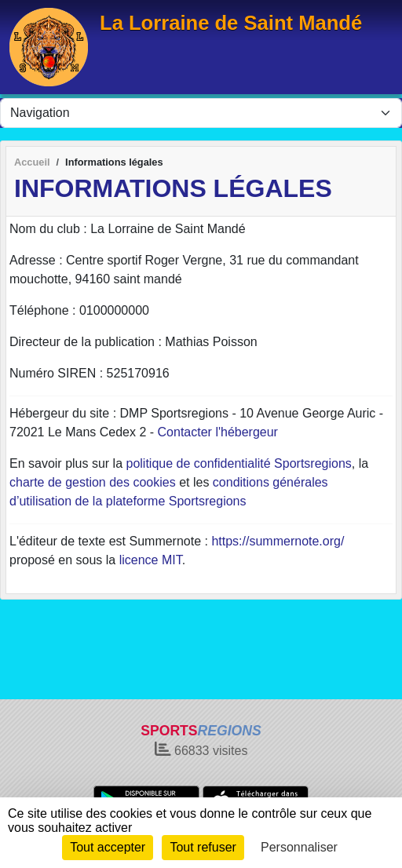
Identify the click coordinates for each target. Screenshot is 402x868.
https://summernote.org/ (278, 541)
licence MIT (151, 560)
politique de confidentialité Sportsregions (239, 463)
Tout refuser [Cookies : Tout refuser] (203, 847)
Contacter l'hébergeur (218, 432)
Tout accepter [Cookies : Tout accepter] (108, 847)
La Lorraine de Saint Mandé (231, 23)
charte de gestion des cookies (93, 482)
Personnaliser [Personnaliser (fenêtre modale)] (299, 847)
